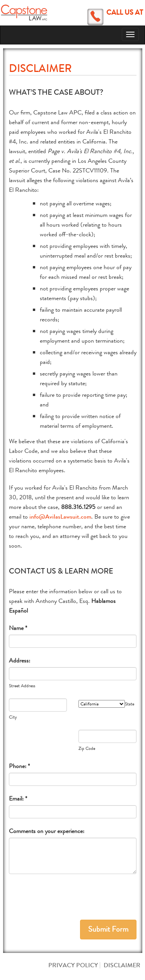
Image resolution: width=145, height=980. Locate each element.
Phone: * (19, 766)
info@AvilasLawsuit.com (60, 516)
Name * (18, 628)
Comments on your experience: (47, 831)
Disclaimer (122, 965)
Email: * (18, 798)
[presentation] (68, 897)
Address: (20, 660)
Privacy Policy (73, 965)
